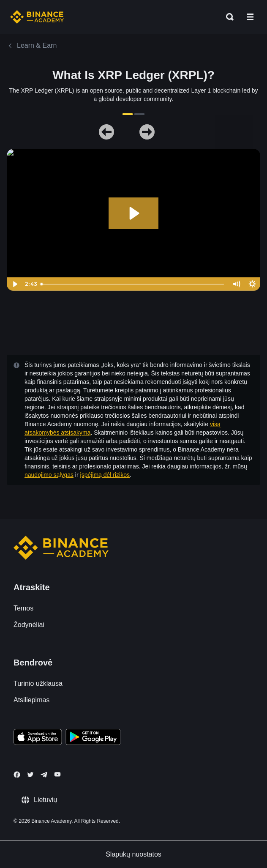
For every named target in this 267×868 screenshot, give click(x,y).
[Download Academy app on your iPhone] (38, 738)
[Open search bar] (227, 17)
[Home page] (37, 17)
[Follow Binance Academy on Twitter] (30, 775)
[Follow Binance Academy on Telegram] (44, 775)
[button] (250, 17)
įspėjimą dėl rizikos (105, 475)
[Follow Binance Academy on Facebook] (17, 775)
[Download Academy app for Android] (93, 738)
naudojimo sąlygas (49, 475)
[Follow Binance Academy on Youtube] (57, 774)
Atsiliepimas (31, 700)
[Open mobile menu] (250, 17)
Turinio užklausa (38, 683)
